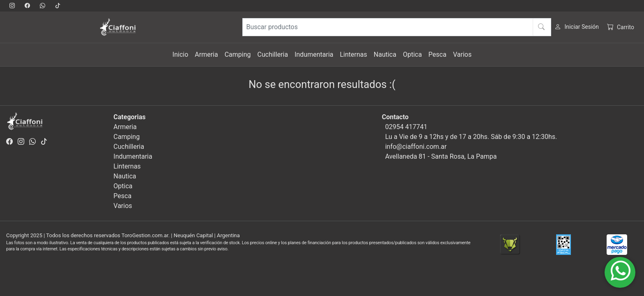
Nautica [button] (385, 54)
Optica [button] (412, 54)
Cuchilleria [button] (273, 54)
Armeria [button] (206, 54)
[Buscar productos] (397, 27)
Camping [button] (238, 54)
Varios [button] (462, 54)
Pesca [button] (437, 54)
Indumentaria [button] (314, 54)
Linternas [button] (353, 54)
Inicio (180, 54)
